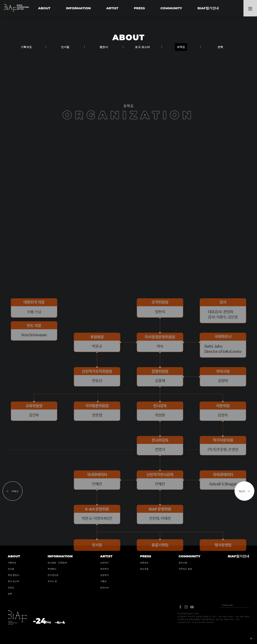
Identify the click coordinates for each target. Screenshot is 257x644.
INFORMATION (78, 8)
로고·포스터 (142, 47)
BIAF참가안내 (208, 8)
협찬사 (104, 47)
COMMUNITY (171, 8)
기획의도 (27, 47)
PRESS (139, 8)
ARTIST (112, 8)
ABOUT (44, 8)
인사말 (65, 47)
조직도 (181, 47)
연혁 (220, 47)
